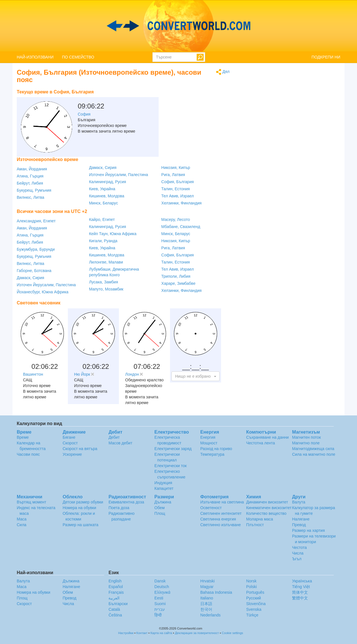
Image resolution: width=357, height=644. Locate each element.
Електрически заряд (173, 449)
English (115, 581)
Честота (299, 547)
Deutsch (162, 587)
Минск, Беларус (104, 203)
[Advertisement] (194, 101)
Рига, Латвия (173, 175)
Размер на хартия (308, 530)
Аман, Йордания (32, 169)
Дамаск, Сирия (103, 168)
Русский (253, 598)
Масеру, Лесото (176, 219)
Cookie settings (232, 633)
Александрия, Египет (36, 221)
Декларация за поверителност (197, 633)
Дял (223, 72)
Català (114, 609)
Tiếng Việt (301, 587)
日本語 (206, 604)
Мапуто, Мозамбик (106, 289)
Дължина (163, 502)
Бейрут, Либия (30, 183)
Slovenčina (256, 604)
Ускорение (72, 454)
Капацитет (164, 488)
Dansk (160, 581)
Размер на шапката (81, 525)
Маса (22, 519)
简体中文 (300, 592)
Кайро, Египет (102, 219)
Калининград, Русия (108, 182)
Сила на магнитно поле (314, 454)
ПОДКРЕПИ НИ (326, 57)
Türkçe (252, 615)
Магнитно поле (306, 443)
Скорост (70, 443)
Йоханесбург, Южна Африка (43, 292)
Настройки (126, 633)
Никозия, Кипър (176, 168)
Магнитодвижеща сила (313, 449)
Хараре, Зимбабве (178, 283)
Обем (159, 508)
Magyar (207, 587)
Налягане (301, 519)
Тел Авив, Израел (178, 196)
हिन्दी (158, 615)
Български (118, 604)
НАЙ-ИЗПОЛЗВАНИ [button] (35, 57)
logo (178, 26)
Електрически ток (171, 466)
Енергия (208, 437)
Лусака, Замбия (104, 282)
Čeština (115, 615)
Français (116, 592)
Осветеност (211, 508)
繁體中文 (300, 598)
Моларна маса (260, 519)
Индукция (163, 483)
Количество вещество (266, 513)
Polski (251, 587)
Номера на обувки (79, 508)
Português (255, 592)
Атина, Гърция (30, 176)
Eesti (159, 598)
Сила (22, 525)
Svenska (254, 609)
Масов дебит (120, 443)
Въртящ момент (31, 502)
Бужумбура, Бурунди (36, 249)
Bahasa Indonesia (216, 592)
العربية (114, 598)
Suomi (160, 604)
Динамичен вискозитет (267, 502)
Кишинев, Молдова (107, 196)
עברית (160, 609)
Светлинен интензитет (221, 513)
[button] (196, 376)
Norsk (251, 581)
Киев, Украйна (102, 189)
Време (23, 437)
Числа (298, 553)
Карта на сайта (161, 633)
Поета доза (119, 508)
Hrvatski (208, 581)
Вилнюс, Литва (31, 197)
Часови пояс (28, 454)
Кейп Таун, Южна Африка (113, 234)
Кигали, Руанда (103, 241)
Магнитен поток (306, 437)
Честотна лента (260, 443)
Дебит (114, 437)
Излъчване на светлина (222, 502)
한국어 (206, 609)
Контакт (142, 633)
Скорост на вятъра (80, 449)
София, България (177, 182)
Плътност (255, 525)
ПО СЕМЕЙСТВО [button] (78, 57)
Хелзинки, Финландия (181, 203)
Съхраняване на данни (267, 437)
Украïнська (302, 581)
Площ (160, 513)
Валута (299, 502)
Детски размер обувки (83, 502)
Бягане (69, 437)
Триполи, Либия (176, 276)
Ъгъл (297, 559)
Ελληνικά (162, 592)
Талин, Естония (176, 189)
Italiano (207, 598)
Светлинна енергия (218, 519)
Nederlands (211, 615)
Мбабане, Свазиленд (181, 227)
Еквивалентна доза (126, 502)
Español (116, 587)
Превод (299, 525)
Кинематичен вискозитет (269, 508)
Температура (212, 454)
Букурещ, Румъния (34, 190)
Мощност (209, 443)
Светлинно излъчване (221, 525)
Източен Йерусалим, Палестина (119, 175)
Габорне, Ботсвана (34, 271)
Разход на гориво (216, 449)
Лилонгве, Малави (106, 262)
